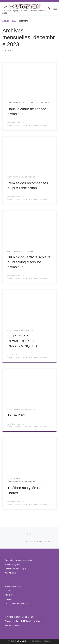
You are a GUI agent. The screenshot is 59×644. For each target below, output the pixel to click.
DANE (8, 591)
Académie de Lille (13, 586)
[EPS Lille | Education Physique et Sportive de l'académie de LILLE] (25, 6)
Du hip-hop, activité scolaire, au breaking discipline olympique (29, 262)
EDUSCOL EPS (12, 626)
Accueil (6, 21)
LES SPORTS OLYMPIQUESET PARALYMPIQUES (22, 341)
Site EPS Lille (11, 573)
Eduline (8, 599)
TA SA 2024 (17, 415)
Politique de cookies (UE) (16, 569)
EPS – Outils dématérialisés (17, 604)
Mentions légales (12, 565)
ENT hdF (9, 595)
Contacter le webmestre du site (19, 560)
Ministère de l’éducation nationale (20, 617)
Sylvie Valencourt (17, 123)
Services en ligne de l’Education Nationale (23, 621)
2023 (14, 21)
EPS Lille (22, 641)
